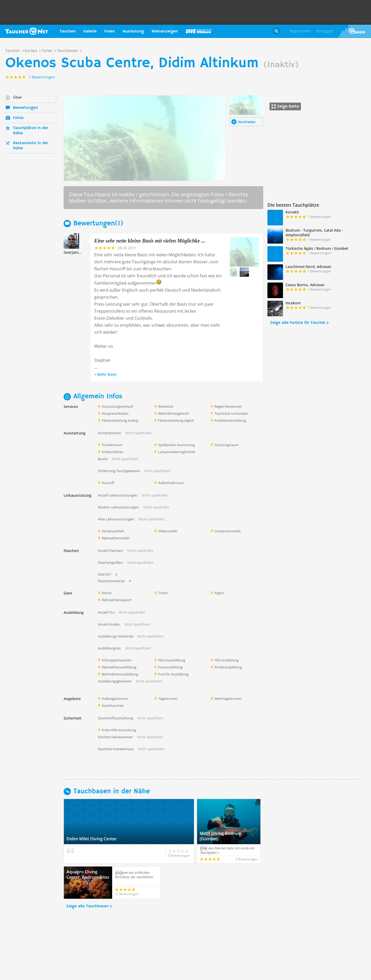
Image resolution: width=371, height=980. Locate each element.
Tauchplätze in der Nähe (31, 131)
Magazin (199, 31)
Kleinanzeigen (165, 31)
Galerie (90, 31)
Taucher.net (27, 31)
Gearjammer (75, 252)
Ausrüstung (133, 31)
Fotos (18, 118)
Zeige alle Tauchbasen (87, 906)
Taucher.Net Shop (355, 31)
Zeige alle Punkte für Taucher (298, 323)
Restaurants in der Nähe (31, 146)
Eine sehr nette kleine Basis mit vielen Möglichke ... (150, 241)
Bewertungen (25, 108)
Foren (110, 31)
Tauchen (68, 31)
